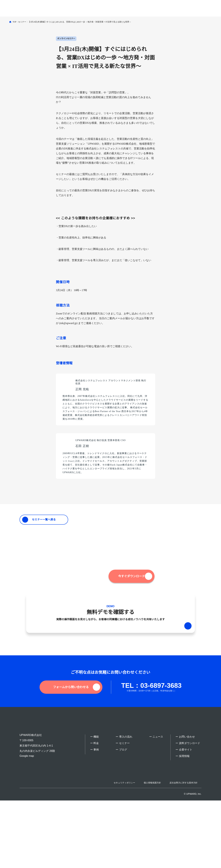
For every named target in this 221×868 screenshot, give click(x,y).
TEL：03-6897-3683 (149, 753)
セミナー (22, 22)
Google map (27, 820)
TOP (15, 22)
